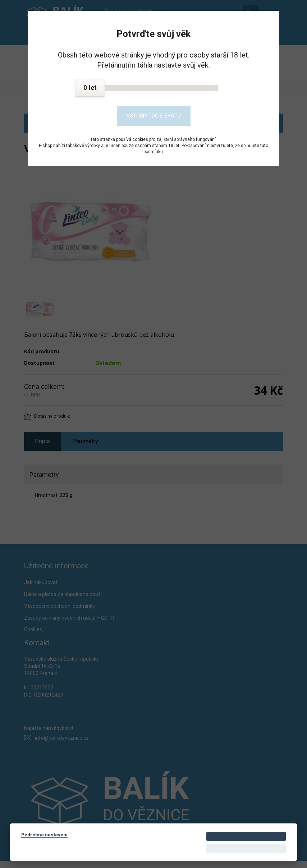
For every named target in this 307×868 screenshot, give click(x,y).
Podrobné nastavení (44, 835)
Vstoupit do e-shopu (154, 116)
